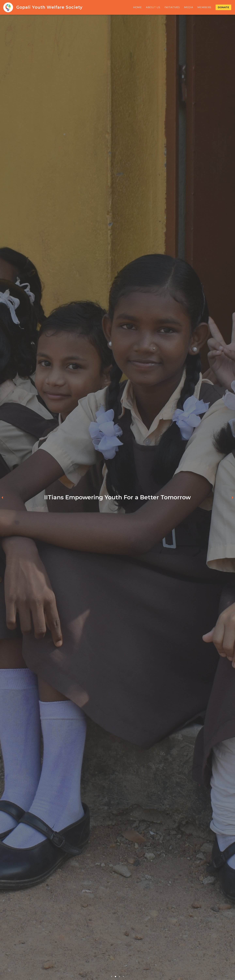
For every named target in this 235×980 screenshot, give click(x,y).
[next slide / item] (233, 497)
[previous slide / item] (2, 497)
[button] (112, 977)
